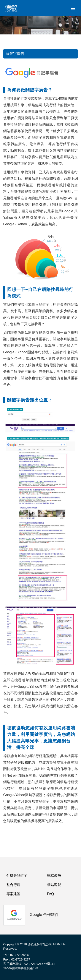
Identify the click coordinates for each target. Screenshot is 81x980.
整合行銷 (13, 885)
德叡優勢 (54, 875)
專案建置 (13, 894)
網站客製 (54, 885)
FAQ (51, 894)
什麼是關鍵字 (17, 875)
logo (12, 10)
